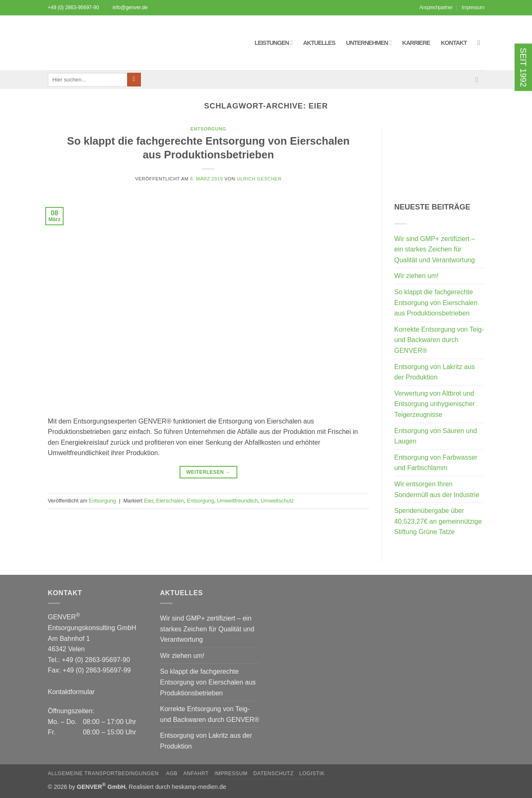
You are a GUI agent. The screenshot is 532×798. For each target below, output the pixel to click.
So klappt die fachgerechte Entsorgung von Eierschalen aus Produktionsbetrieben (436, 303)
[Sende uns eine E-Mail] (479, 79)
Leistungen (273, 43)
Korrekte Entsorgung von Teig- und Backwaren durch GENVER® (439, 340)
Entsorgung (208, 129)
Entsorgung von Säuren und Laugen (436, 436)
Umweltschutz (277, 501)
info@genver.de (130, 7)
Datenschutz (273, 773)
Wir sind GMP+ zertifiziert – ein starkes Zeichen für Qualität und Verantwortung (435, 249)
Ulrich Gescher (259, 179)
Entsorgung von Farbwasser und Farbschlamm (436, 463)
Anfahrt (196, 773)
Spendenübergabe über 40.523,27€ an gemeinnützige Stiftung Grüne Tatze (438, 521)
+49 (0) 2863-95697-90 (73, 7)
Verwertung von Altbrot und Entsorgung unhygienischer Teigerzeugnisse (435, 404)
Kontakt (454, 43)
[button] (481, 43)
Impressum (473, 7)
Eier (148, 501)
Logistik (312, 773)
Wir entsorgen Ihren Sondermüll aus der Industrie (437, 489)
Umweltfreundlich (237, 501)
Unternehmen (369, 43)
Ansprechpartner (436, 7)
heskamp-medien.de (199, 787)
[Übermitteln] (134, 80)
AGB (172, 773)
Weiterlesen (208, 472)
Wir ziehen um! (417, 276)
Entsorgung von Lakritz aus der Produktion (435, 372)
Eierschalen (170, 501)
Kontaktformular (71, 692)
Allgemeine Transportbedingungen (104, 773)
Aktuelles (319, 43)
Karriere (416, 43)
